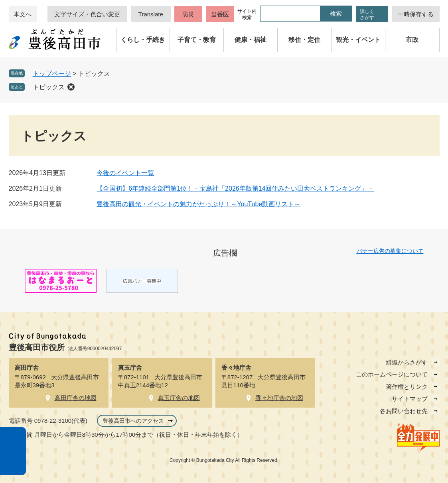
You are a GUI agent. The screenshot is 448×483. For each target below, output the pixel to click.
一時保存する (416, 14)
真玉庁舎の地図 (179, 398)
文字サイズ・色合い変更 (87, 14)
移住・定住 (304, 40)
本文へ (23, 14)
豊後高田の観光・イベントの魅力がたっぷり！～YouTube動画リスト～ (198, 204)
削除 (71, 87)
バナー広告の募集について (390, 251)
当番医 (220, 14)
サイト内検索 (247, 14)
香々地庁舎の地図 (279, 398)
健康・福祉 (251, 40)
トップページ (52, 74)
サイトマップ (410, 399)
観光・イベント (358, 40)
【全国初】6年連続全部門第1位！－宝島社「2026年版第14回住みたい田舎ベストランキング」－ (235, 188)
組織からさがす (407, 362)
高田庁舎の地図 (76, 398)
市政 (412, 40)
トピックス (49, 87)
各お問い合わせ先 (404, 411)
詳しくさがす (367, 15)
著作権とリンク (407, 387)
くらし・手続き (143, 40)
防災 (188, 14)
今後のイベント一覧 (125, 173)
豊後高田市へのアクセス (133, 421)
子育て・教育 (197, 40)
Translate (151, 14)
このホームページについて (392, 374)
